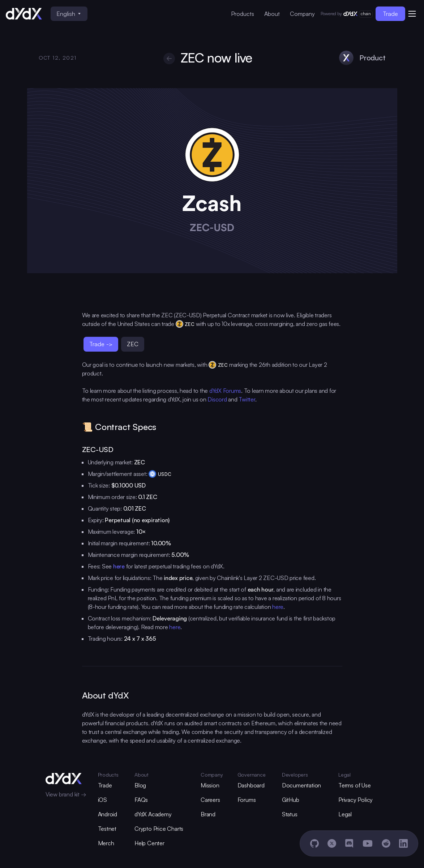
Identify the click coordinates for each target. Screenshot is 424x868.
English (68, 14)
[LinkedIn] (403, 843)
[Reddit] (386, 843)
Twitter (247, 399)
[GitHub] (314, 843)
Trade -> (101, 344)
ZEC (133, 344)
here (278, 607)
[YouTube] (368, 843)
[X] (332, 843)
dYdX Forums (225, 391)
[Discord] (349, 843)
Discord (217, 399)
